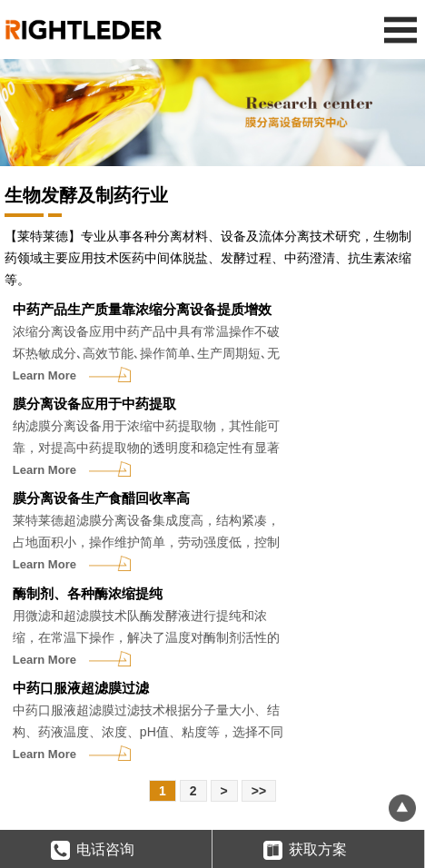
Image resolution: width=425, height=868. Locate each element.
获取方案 (305, 852)
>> (259, 791)
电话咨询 (93, 852)
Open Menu (400, 30)
